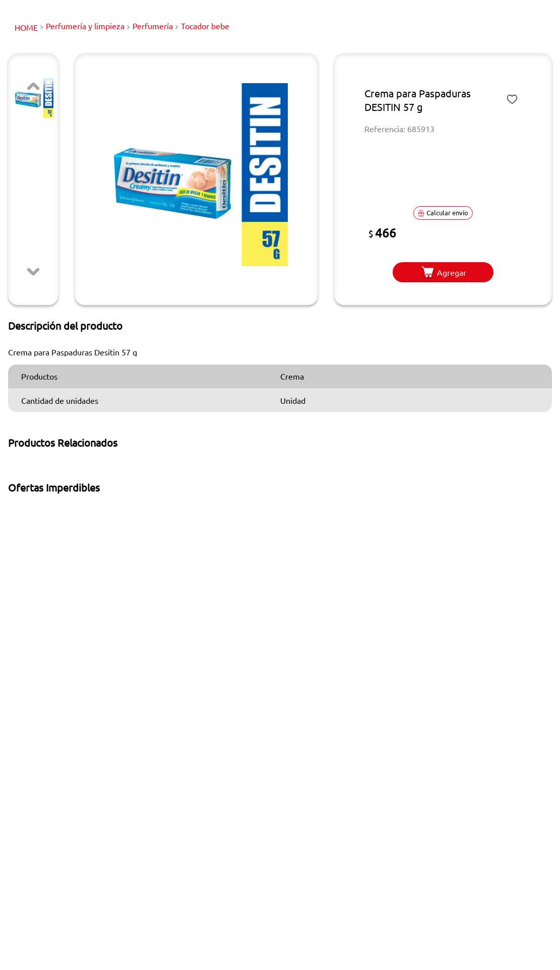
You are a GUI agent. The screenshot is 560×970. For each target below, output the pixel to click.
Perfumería (153, 26)
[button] (196, 175)
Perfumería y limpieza (85, 26)
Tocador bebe (205, 26)
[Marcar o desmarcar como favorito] (512, 99)
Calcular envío (443, 213)
